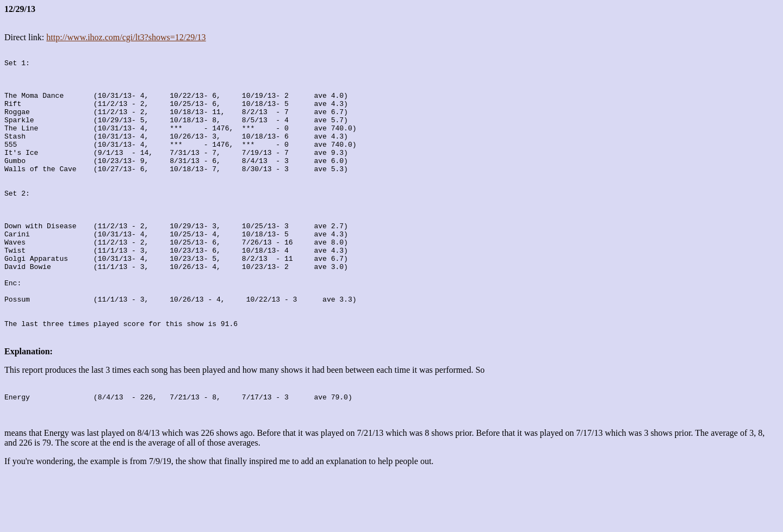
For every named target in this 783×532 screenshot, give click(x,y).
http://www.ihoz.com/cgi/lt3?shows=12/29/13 (126, 37)
